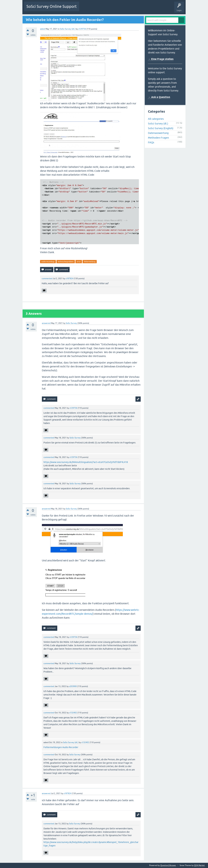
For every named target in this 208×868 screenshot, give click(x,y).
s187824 (70, 279)
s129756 (82, 29)
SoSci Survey (71, 323)
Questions (86, 9)
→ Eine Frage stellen (161, 59)
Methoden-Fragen (158, 138)
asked (43, 29)
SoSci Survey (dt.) (68, 29)
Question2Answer (168, 865)
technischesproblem (66, 262)
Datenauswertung (158, 133)
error (79, 262)
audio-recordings (48, 262)
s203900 (73, 686)
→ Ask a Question (159, 97)
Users (122, 9)
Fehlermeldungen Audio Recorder (61, 747)
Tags (112, 9)
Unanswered (100, 9)
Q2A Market (199, 865)
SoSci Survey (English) (161, 128)
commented (47, 279)
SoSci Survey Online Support (52, 6)
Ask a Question (136, 9)
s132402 (73, 713)
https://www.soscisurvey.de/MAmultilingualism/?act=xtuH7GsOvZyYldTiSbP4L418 (86, 462)
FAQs (151, 142)
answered (46, 323)
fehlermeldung (90, 262)
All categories (156, 119)
